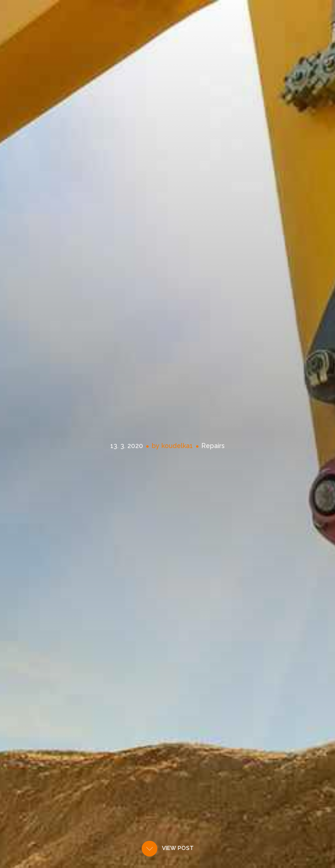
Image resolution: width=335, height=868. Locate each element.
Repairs (213, 446)
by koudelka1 (172, 446)
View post (178, 848)
